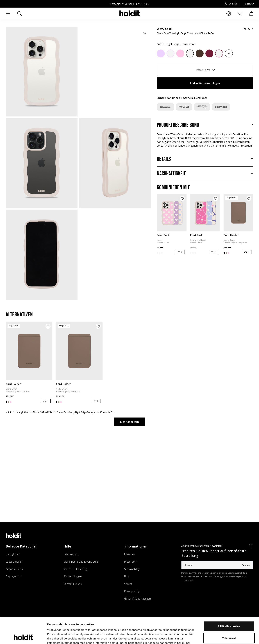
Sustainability (132, 569)
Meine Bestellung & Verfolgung (81, 562)
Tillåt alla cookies (229, 601)
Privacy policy (132, 591)
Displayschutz (14, 576)
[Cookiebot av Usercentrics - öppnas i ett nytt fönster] (23, 637)
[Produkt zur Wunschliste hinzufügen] (145, 33)
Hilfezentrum (71, 554)
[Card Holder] (238, 213)
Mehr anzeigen (129, 422)
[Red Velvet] (209, 53)
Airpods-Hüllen (14, 569)
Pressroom (131, 562)
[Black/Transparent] (190, 53)
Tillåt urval (229, 613)
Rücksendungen (73, 576)
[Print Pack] (172, 213)
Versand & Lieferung (75, 569)
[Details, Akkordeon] (205, 159)
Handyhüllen (13, 554)
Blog (127, 576)
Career (128, 584)
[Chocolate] (200, 53)
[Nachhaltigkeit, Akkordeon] (205, 174)
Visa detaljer (195, 637)
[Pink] (180, 53)
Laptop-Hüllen (14, 562)
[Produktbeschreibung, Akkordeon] (205, 125)
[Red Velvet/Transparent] (219, 53)
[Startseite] (9, 412)
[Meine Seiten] (229, 14)
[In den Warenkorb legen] (180, 252)
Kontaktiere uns (73, 584)
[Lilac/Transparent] (171, 53)
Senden (246, 565)
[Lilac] (161, 53)
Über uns (130, 554)
